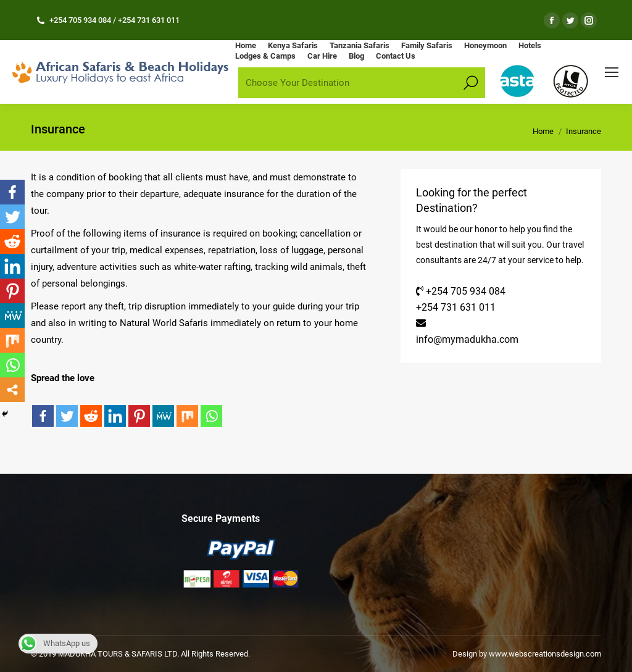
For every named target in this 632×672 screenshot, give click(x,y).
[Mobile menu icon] (612, 72)
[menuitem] (246, 45)
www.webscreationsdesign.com (544, 654)
